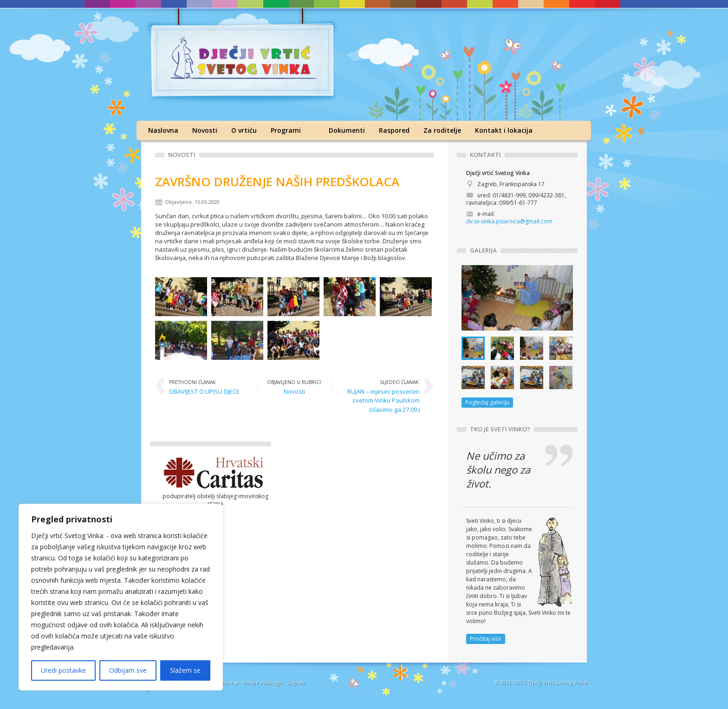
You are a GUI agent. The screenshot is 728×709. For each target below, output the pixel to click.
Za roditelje (442, 130)
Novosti (205, 130)
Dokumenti (347, 130)
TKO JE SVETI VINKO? (500, 429)
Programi (286, 130)
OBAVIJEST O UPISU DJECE (204, 387)
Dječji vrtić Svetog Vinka (558, 682)
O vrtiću (244, 130)
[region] (121, 597)
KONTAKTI (485, 155)
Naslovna (163, 130)
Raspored (394, 130)
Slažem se (185, 670)
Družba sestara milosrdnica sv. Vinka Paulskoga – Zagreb (235, 682)
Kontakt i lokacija (504, 130)
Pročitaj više (486, 639)
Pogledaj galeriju (487, 402)
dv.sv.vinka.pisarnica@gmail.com (509, 221)
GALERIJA (483, 250)
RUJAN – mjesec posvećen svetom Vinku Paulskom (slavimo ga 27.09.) (380, 396)
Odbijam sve (128, 670)
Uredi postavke (63, 670)
